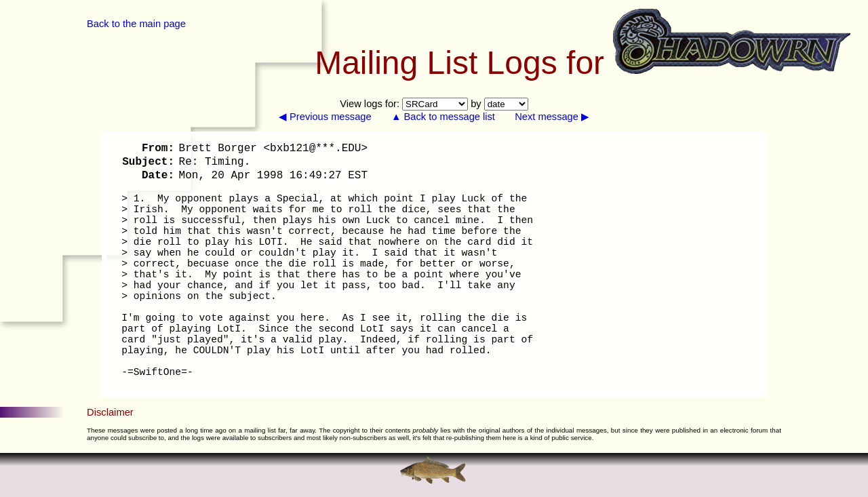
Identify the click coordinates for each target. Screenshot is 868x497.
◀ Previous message (325, 117)
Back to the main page (136, 24)
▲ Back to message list (443, 117)
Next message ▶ (552, 117)
